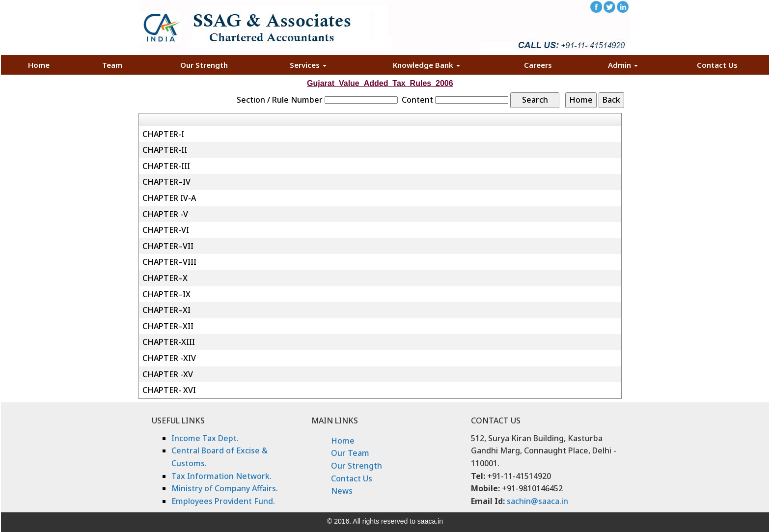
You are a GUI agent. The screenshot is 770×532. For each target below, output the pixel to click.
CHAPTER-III (166, 166)
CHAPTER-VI (166, 230)
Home (39, 65)
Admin (623, 65)
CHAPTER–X (165, 278)
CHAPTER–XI (166, 310)
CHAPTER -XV (168, 374)
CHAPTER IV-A (169, 198)
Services (308, 65)
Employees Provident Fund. (223, 501)
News (342, 491)
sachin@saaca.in (537, 501)
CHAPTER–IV (166, 182)
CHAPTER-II (165, 150)
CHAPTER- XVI (169, 390)
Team (112, 65)
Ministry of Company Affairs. (225, 488)
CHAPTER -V (165, 214)
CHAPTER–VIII (169, 262)
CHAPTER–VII (168, 246)
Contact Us (717, 65)
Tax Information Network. (221, 476)
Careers (538, 65)
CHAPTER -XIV (169, 358)
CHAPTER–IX (166, 294)
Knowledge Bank (426, 65)
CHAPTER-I (163, 134)
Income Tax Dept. (205, 438)
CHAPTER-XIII (169, 342)
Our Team (350, 453)
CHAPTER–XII (168, 326)
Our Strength (204, 65)
